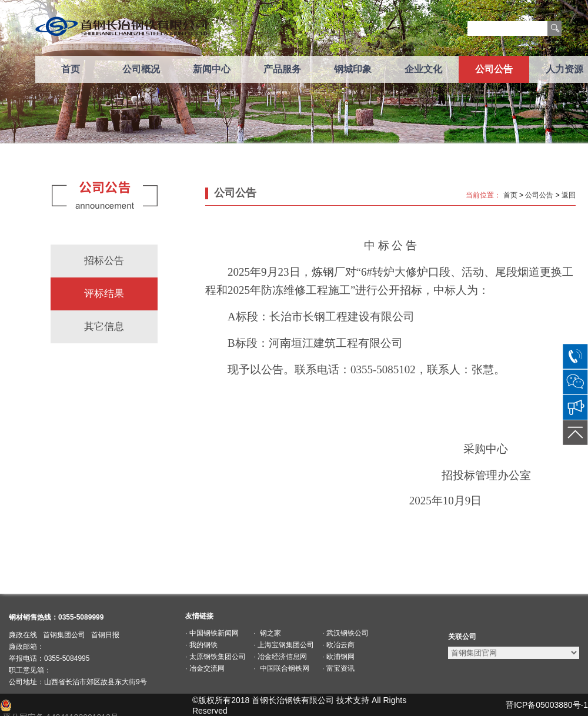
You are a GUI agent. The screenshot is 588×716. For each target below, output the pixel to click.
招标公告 (104, 261)
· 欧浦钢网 (338, 657)
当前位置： (483, 195)
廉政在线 (23, 635)
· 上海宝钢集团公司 (284, 645)
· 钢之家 (268, 633)
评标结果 (104, 294)
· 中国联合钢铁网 (282, 668)
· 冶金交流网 (205, 668)
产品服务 (282, 69)
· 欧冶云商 (338, 645)
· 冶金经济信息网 (281, 657)
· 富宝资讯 (338, 668)
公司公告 (494, 69)
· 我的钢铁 (201, 645)
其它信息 (104, 327)
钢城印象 (353, 69)
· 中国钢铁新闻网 (212, 633)
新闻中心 (212, 69)
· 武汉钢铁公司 (345, 633)
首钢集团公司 (64, 635)
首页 (71, 69)
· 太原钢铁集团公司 (216, 657)
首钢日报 (105, 635)
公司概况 (141, 69)
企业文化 (423, 69)
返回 (569, 195)
